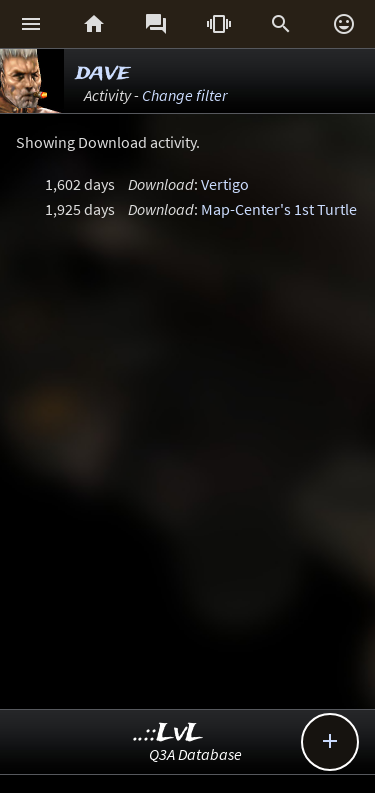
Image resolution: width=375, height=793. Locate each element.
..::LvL (168, 733)
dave (103, 72)
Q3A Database (195, 754)
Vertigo (225, 184)
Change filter (184, 95)
